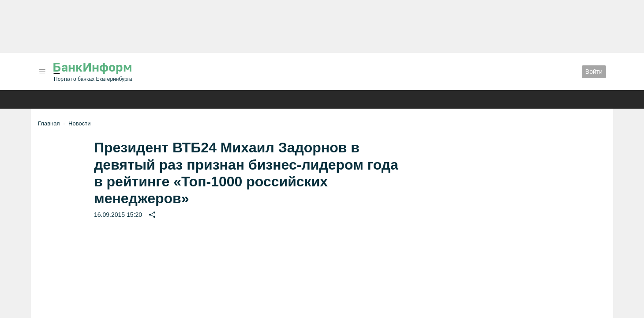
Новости (79, 123)
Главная (49, 123)
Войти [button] (594, 72)
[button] (42, 72)
